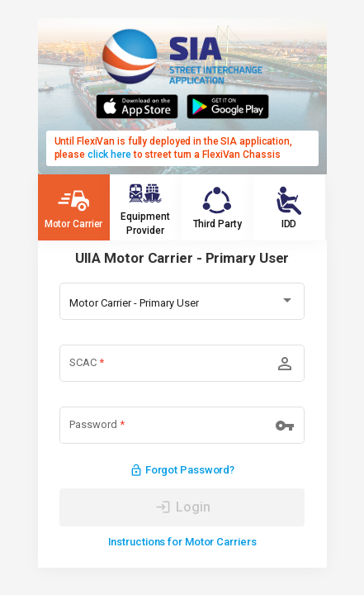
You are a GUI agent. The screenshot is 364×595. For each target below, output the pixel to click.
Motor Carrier (74, 207)
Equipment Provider (145, 207)
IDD (289, 207)
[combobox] (182, 303)
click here (109, 155)
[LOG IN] (182, 507)
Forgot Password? (182, 471)
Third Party (217, 207)
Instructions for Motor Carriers (182, 542)
